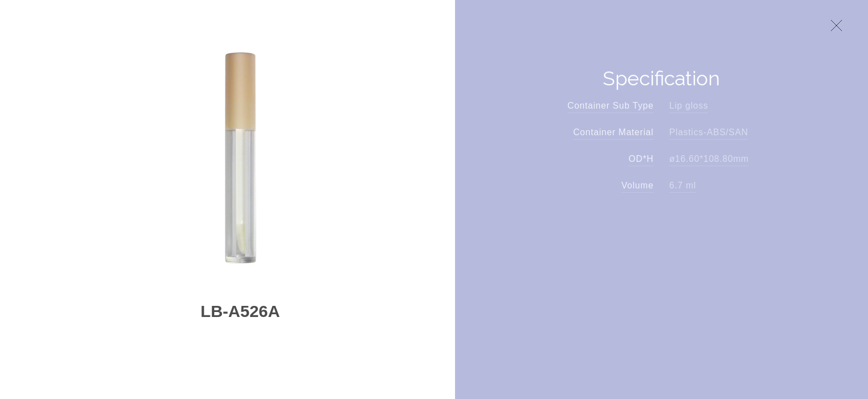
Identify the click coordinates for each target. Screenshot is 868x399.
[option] (241, 152)
